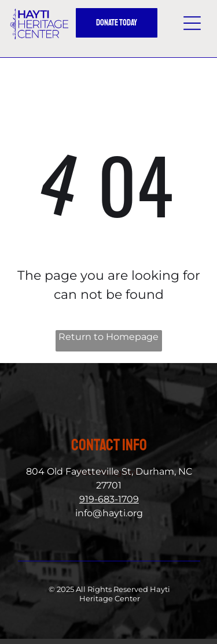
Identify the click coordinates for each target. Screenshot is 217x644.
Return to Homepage (108, 337)
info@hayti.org (109, 513)
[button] (192, 23)
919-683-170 (106, 499)
